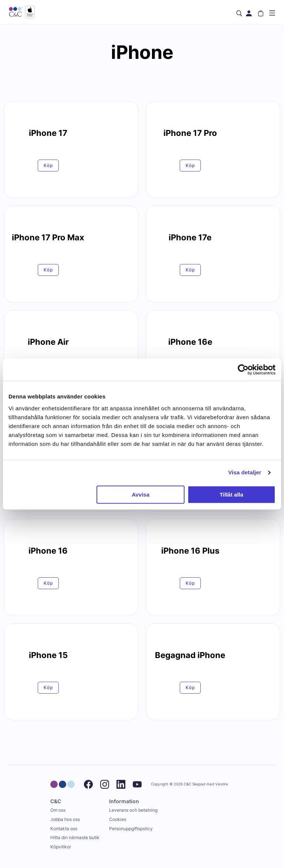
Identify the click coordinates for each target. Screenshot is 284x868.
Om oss (58, 810)
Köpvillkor (61, 847)
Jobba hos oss (65, 819)
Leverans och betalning (133, 810)
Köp (48, 165)
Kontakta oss (64, 829)
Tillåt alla (231, 495)
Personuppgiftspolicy (131, 829)
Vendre (222, 784)
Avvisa (141, 495)
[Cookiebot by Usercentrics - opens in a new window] (243, 370)
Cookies (118, 819)
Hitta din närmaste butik (75, 837)
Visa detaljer (245, 472)
